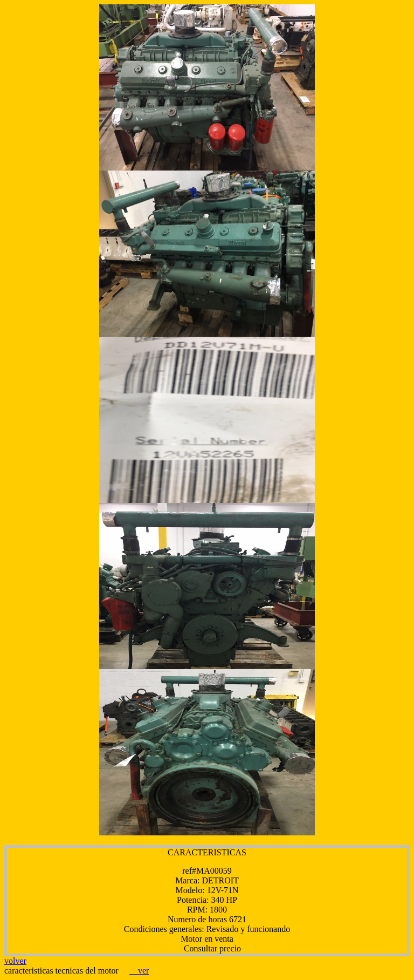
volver (15, 961)
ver (139, 971)
